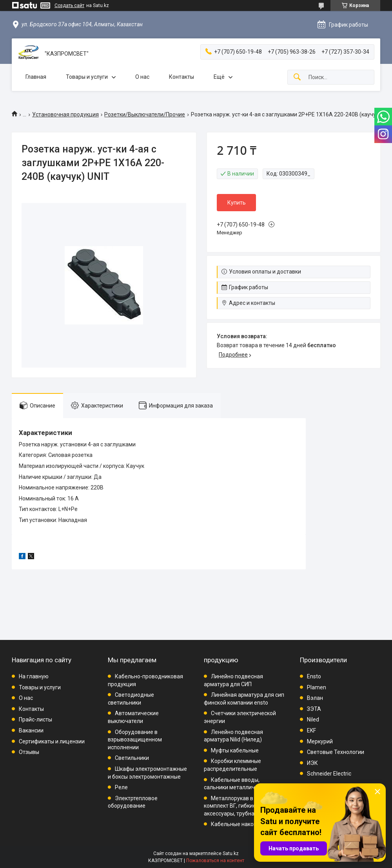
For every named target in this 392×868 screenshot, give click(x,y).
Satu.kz (231, 854)
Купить (237, 203)
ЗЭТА (314, 709)
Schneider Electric (329, 774)
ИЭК (312, 763)
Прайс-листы (35, 719)
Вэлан (315, 698)
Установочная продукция (65, 114)
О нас (142, 77)
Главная (36, 77)
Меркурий (320, 741)
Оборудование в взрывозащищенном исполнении (135, 740)
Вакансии (31, 730)
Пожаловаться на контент (215, 861)
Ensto (314, 676)
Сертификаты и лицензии (52, 741)
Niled (313, 719)
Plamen (317, 687)
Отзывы (29, 752)
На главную (34, 676)
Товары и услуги (87, 77)
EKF (311, 730)
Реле (121, 787)
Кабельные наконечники (243, 824)
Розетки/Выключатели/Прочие (145, 114)
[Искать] (297, 77)
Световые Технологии (336, 752)
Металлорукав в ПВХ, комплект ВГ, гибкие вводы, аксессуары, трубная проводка (244, 806)
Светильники (132, 758)
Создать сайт (69, 5)
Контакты (181, 77)
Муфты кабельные (235, 750)
